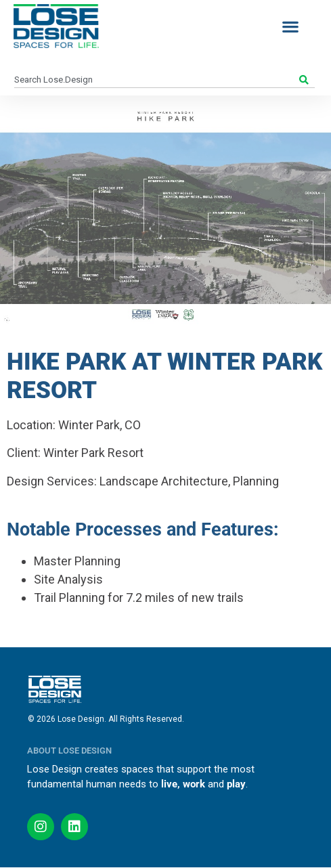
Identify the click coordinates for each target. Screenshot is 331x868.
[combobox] (155, 80)
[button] (290, 26)
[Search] (306, 80)
